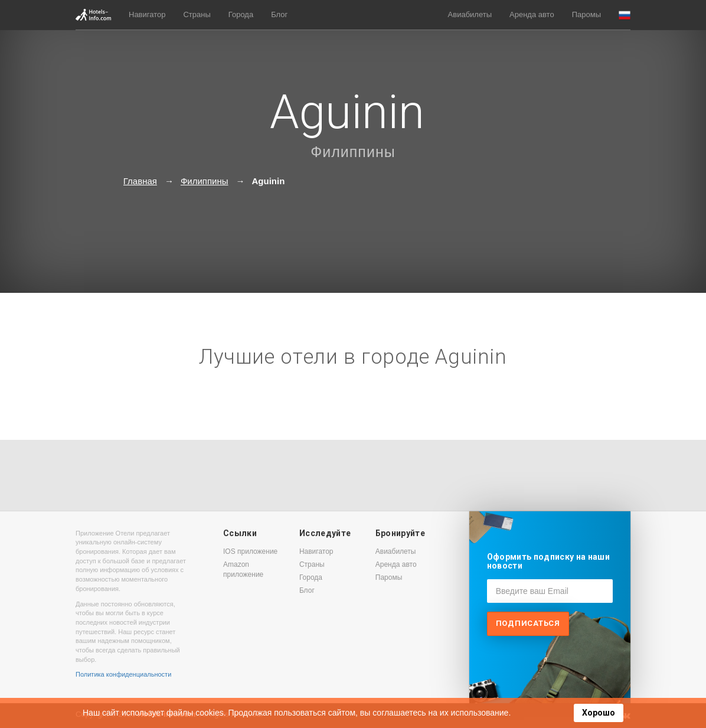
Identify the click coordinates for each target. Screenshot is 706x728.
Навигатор (147, 14)
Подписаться (528, 623)
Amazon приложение (243, 569)
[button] (625, 15)
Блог (279, 14)
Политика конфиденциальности (123, 674)
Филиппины (353, 152)
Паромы (586, 14)
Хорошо (599, 713)
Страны (197, 14)
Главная (140, 181)
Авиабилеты (470, 14)
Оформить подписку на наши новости (548, 561)
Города (241, 14)
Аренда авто (532, 14)
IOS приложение (250, 551)
